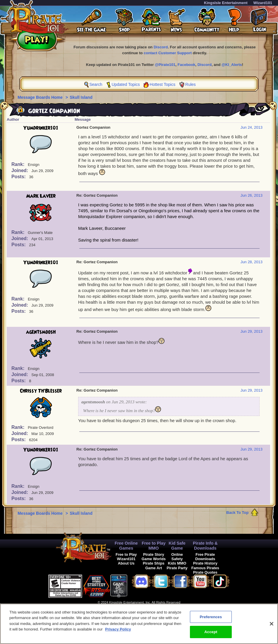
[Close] (272, 627)
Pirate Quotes (205, 572)
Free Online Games (126, 546)
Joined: (20, 170)
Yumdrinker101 (41, 128)
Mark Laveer (41, 196)
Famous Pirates (205, 568)
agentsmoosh (41, 332)
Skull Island (81, 97)
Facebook (187, 65)
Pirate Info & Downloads (205, 546)
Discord (161, 47)
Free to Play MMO (154, 546)
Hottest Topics (163, 84)
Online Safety (177, 557)
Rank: (19, 164)
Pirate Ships (154, 563)
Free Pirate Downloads (205, 557)
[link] (142, 585)
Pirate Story (154, 554)
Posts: (19, 177)
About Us (126, 563)
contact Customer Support (168, 53)
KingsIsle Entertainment (226, 3)
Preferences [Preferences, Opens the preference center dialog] (211, 620)
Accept (211, 635)
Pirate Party (177, 568)
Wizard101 (263, 3)
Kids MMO (177, 563)
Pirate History (205, 563)
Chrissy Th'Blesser (41, 391)
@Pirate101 (165, 65)
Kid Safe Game (177, 546)
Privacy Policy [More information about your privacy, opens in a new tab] (118, 633)
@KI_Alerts (232, 65)
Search (96, 84)
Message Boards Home (41, 97)
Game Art (153, 568)
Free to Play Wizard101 (126, 557)
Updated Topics (126, 84)
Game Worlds (154, 559)
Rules (191, 84)
